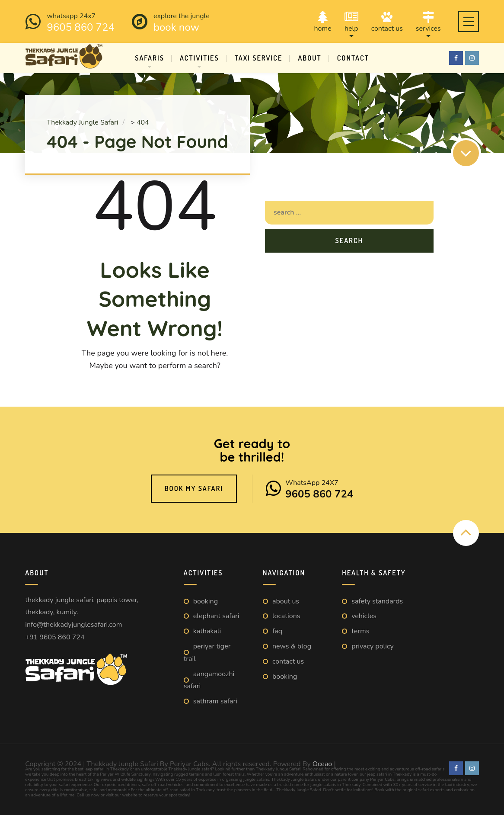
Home (323, 21)
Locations (286, 616)
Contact (353, 58)
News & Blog (292, 646)
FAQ (277, 631)
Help (351, 21)
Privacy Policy (373, 646)
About (309, 58)
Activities (199, 58)
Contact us (387, 21)
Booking (206, 601)
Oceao (322, 764)
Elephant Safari (216, 616)
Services (428, 21)
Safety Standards (377, 601)
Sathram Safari (215, 701)
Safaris (150, 58)
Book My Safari (194, 488)
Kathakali (207, 631)
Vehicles (364, 616)
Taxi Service (259, 58)
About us (286, 601)
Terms (360, 631)
